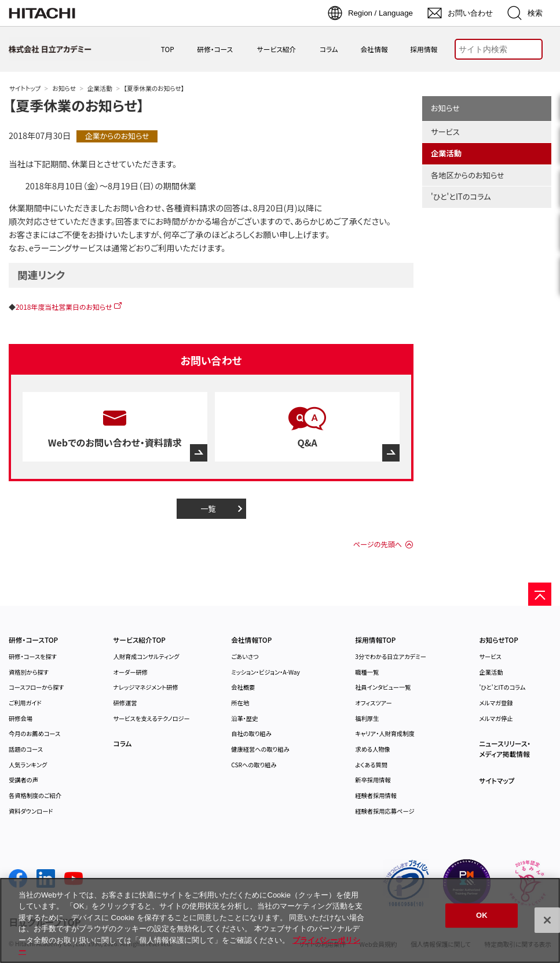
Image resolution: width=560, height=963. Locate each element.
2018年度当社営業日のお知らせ (64, 307)
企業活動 (100, 88)
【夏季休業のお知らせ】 (76, 105)
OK (482, 916)
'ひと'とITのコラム (461, 197)
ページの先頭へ (378, 544)
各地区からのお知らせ (468, 175)
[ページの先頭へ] (540, 594)
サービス (445, 132)
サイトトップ (25, 88)
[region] (280, 920)
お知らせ (64, 88)
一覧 (208, 509)
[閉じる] (547, 920)
